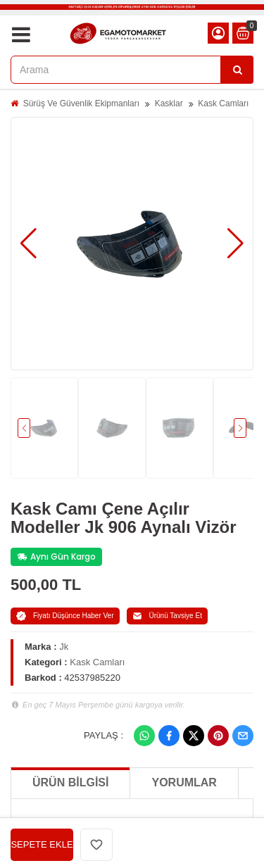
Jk (64, 647)
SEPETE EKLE (42, 844)
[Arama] (237, 70)
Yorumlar (184, 782)
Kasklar (169, 103)
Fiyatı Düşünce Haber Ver (65, 616)
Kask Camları (223, 103)
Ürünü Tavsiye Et (167, 616)
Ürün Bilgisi (70, 782)
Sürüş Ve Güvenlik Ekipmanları (81, 103)
